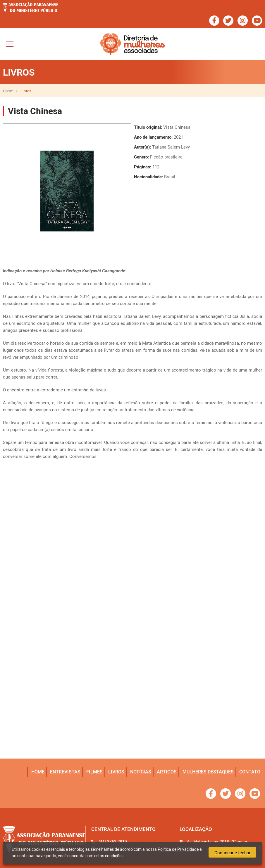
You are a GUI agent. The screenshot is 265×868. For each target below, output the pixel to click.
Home (8, 91)
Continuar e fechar (232, 853)
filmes (95, 772)
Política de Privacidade (178, 849)
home (39, 772)
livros (117, 772)
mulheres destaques (208, 772)
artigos (167, 772)
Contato (250, 772)
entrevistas (66, 772)
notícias (141, 772)
